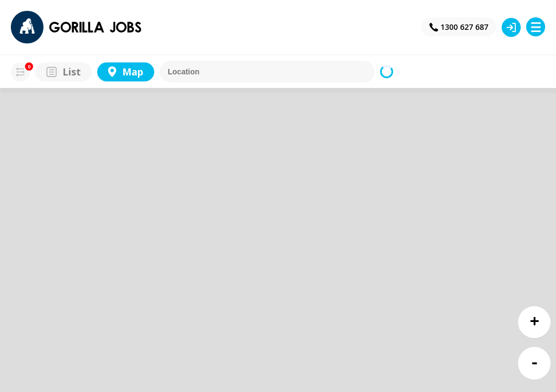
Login (511, 27)
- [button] (535, 363)
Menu (536, 27)
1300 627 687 (464, 27)
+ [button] (535, 322)
